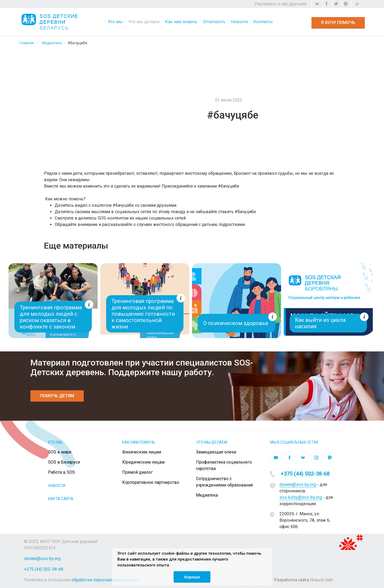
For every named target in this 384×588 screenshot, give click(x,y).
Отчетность (215, 22)
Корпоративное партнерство (151, 482)
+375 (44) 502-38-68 (305, 474)
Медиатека (207, 495)
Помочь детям (57, 396)
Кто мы (116, 22)
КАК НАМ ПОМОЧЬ (139, 442)
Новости (240, 22)
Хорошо (192, 577)
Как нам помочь (182, 22)
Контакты (264, 22)
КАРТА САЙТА (61, 499)
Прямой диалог (137, 472)
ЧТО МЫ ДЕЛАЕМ (212, 442)
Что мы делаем (144, 22)
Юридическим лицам (143, 462)
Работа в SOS (61, 472)
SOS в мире (60, 452)
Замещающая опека (216, 452)
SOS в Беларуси (64, 462)
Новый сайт (322, 580)
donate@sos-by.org (298, 484)
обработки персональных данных (105, 580)
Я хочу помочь (338, 23)
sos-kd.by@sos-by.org (301, 497)
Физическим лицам (142, 452)
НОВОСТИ (57, 486)
